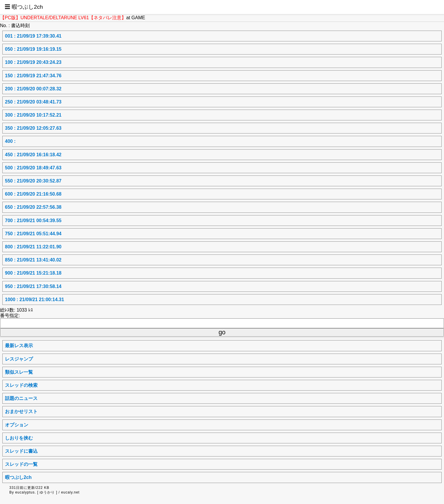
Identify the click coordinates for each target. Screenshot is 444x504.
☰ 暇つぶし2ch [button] (24, 7)
